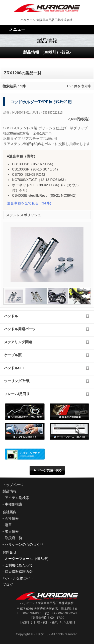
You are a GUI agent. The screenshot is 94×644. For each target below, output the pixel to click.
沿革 (8, 525)
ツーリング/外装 (17, 381)
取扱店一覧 (14, 538)
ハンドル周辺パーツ (20, 329)
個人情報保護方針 (19, 572)
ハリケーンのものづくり (24, 544)
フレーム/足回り (17, 394)
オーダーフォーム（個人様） (28, 559)
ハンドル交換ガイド (18, 578)
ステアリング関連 (18, 342)
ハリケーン (42, 634)
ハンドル (11, 316)
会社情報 (12, 518)
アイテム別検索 (17, 498)
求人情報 (12, 531)
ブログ (8, 585)
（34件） (30, 203)
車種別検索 (14, 504)
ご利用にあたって (19, 565)
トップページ (13, 485)
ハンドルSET (14, 368)
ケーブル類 (13, 355)
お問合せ (10, 552)
